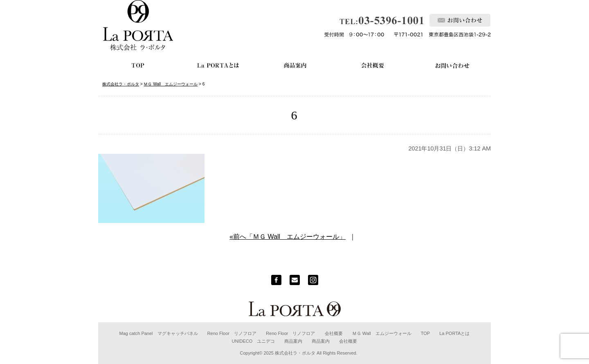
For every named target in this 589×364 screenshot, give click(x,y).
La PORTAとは (454, 333)
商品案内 (293, 341)
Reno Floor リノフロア (232, 333)
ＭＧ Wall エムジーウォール (382, 333)
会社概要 (334, 333)
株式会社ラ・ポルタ (295, 353)
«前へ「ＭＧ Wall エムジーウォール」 (288, 237)
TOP (425, 333)
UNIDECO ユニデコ (254, 341)
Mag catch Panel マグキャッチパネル (159, 333)
